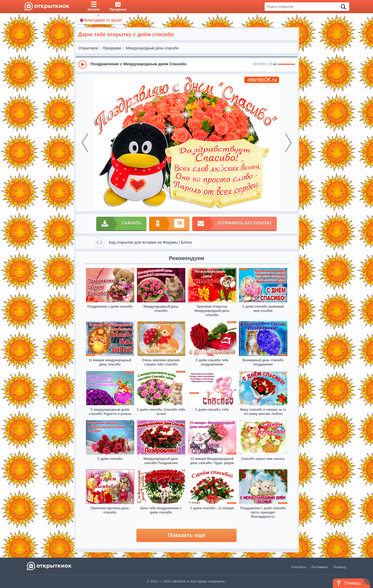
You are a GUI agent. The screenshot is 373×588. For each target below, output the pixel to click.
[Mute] (275, 64)
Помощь (340, 567)
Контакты (299, 567)
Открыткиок (88, 48)
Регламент (320, 567)
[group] (187, 64)
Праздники (112, 48)
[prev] (85, 143)
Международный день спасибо (152, 48)
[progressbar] (286, 64)
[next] (288, 143)
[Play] (82, 64)
